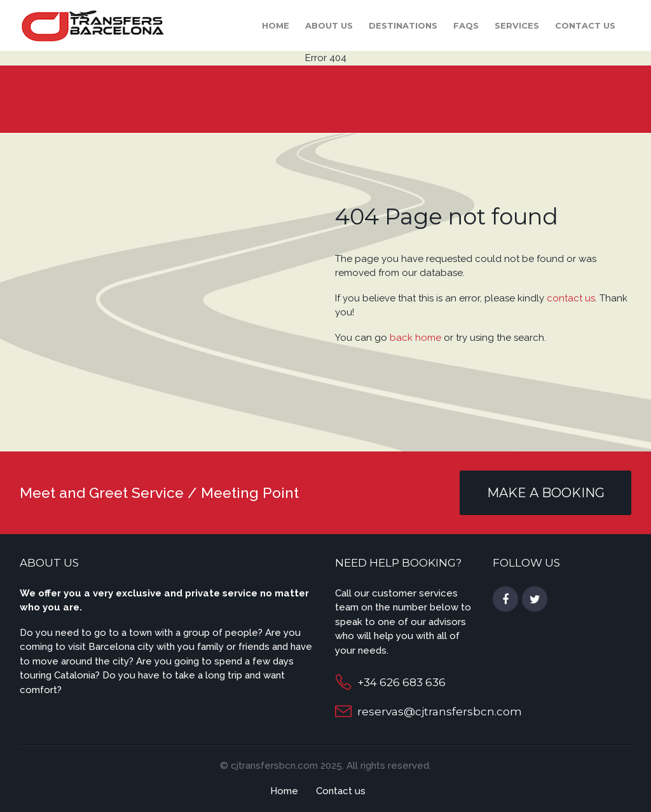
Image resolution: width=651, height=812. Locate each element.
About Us (329, 25)
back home (415, 338)
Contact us (585, 25)
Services (517, 25)
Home (276, 25)
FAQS (466, 25)
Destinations (403, 25)
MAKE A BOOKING (546, 493)
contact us (571, 298)
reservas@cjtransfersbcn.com (440, 712)
